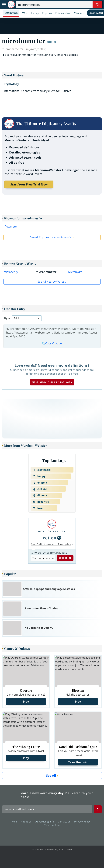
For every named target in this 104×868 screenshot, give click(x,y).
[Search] (59, 5)
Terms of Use (52, 825)
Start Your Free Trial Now (29, 184)
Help (15, 822)
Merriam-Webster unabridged (52, 382)
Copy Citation (52, 343)
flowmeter (11, 226)
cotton (50, 538)
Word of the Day (52, 531)
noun (51, 42)
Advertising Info (46, 822)
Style (7, 318)
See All (51, 776)
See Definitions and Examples (51, 544)
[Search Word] (97, 5)
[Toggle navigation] (4, 5)
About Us (27, 822)
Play (26, 701)
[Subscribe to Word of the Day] (43, 558)
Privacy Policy (83, 822)
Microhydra (75, 272)
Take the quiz (78, 762)
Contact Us (65, 822)
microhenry (11, 272)
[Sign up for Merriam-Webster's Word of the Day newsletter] (47, 809)
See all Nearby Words (51, 282)
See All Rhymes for (51, 237)
